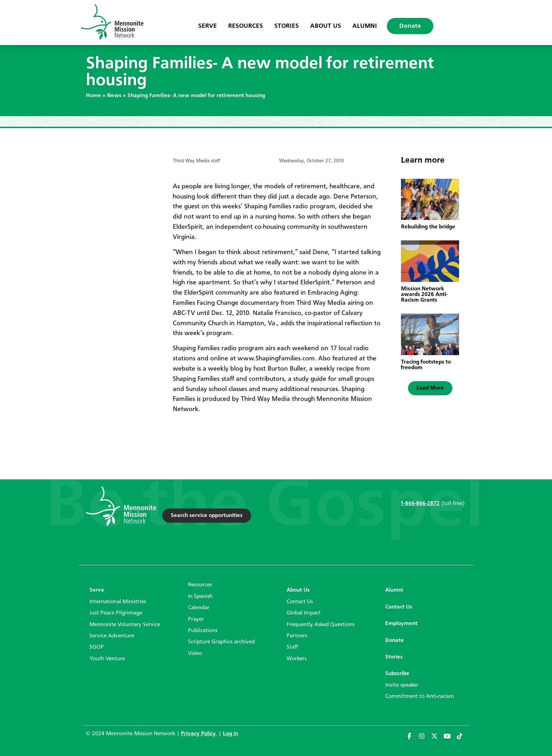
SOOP (97, 647)
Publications (203, 631)
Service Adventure (112, 636)
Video (195, 654)
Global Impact (304, 613)
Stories (287, 26)
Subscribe (397, 674)
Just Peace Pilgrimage (116, 613)
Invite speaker (402, 685)
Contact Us (300, 602)
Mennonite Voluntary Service (125, 625)
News (114, 96)
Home (93, 96)
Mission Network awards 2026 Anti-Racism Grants (424, 295)
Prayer (196, 619)
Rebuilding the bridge (428, 227)
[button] (430, 388)
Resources (246, 26)
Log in (230, 734)
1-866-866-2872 (420, 504)
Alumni (365, 26)
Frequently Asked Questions (321, 625)
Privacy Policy (199, 734)
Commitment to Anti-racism (419, 697)
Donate (410, 26)
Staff (292, 647)
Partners (297, 636)
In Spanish (200, 597)
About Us (326, 26)
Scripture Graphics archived (221, 642)
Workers (297, 659)
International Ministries (118, 602)
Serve (208, 26)
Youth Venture (107, 659)
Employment (401, 624)
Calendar (199, 608)
